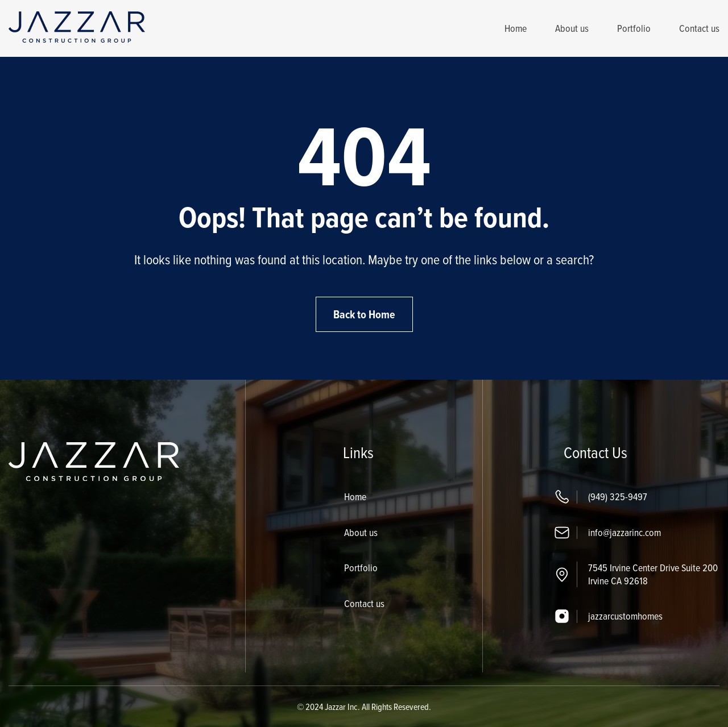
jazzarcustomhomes (625, 616)
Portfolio (634, 28)
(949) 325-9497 (618, 497)
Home (516, 28)
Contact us (699, 28)
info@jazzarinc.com (624, 532)
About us (572, 28)
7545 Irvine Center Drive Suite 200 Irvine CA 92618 (653, 574)
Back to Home (364, 314)
